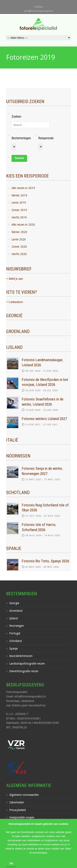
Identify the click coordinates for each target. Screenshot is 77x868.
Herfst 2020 (19, 254)
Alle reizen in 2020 (23, 225)
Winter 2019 (19, 195)
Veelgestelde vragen (22, 817)
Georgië (14, 603)
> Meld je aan (15, 279)
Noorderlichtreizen (21, 656)
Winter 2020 (19, 232)
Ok (11, 863)
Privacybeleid (17, 810)
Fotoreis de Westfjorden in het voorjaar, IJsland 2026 (45, 382)
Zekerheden (17, 802)
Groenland (16, 611)
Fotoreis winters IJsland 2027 (44, 419)
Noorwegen (17, 626)
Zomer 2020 (19, 247)
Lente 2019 (19, 203)
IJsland (13, 618)
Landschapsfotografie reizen (27, 664)
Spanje (13, 649)
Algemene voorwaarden (24, 795)
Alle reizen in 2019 (23, 188)
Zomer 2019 (19, 210)
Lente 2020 (19, 239)
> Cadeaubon (15, 302)
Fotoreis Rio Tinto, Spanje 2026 (45, 561)
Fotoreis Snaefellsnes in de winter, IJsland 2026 (43, 402)
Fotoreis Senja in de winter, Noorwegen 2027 (42, 471)
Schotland (16, 641)
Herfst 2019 (19, 217)
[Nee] (72, 844)
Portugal (15, 633)
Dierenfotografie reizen (24, 671)
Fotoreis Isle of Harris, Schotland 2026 (39, 527)
